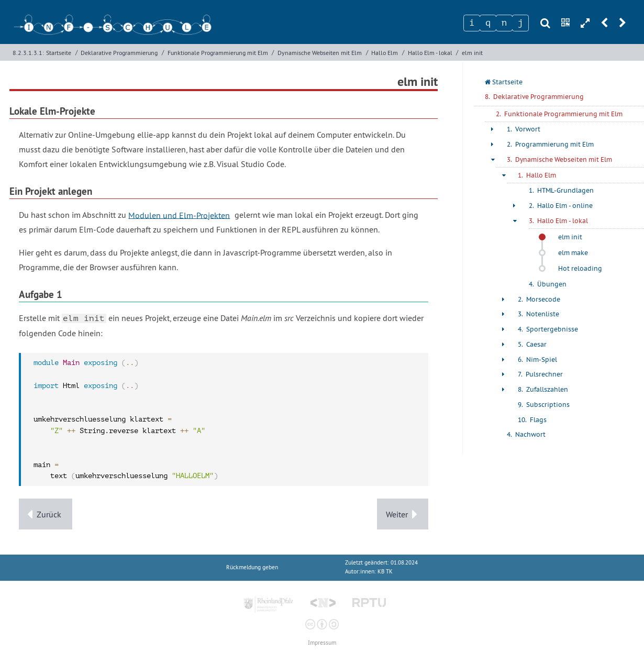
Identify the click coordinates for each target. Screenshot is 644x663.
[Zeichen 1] (472, 23)
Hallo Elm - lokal (430, 53)
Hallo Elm (385, 53)
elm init (472, 53)
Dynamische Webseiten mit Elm (320, 53)
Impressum (322, 643)
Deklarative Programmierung (119, 53)
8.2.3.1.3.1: (28, 53)
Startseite (59, 53)
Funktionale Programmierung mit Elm (218, 53)
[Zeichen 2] (488, 23)
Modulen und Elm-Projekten (179, 215)
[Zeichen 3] (504, 23)
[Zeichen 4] (520, 23)
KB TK (385, 572)
